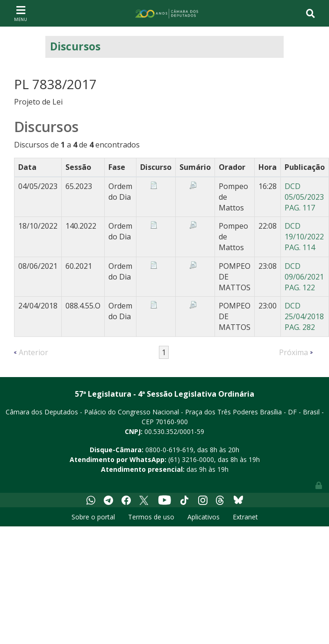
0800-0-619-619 (169, 450)
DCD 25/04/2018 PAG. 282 (304, 316)
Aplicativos (204, 517)
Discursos (75, 46)
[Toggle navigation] (21, 13)
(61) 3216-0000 (191, 459)
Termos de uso (151, 517)
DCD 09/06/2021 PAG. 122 (304, 277)
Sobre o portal (93, 517)
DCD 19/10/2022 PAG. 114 (304, 237)
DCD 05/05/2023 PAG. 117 (304, 197)
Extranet (245, 517)
